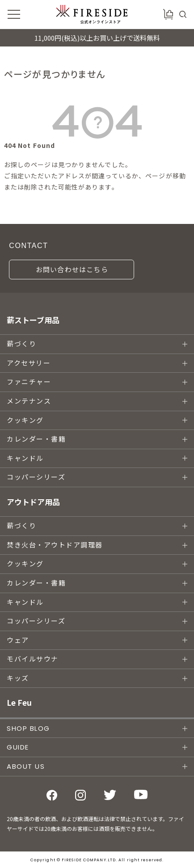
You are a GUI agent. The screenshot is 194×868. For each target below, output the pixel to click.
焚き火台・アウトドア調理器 (55, 545)
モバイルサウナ (33, 659)
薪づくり (21, 344)
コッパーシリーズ (36, 477)
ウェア (18, 640)
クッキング (25, 420)
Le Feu (19, 702)
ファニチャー (29, 382)
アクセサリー (29, 363)
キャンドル (25, 458)
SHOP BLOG (28, 728)
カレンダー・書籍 (36, 439)
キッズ (18, 678)
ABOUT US (26, 766)
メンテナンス (29, 401)
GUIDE (18, 747)
